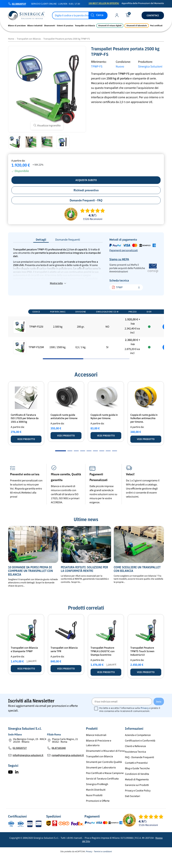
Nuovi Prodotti (94, 808)
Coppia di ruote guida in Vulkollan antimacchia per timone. (144, 431)
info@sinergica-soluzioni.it (28, 768)
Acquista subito (86, 180)
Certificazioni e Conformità (140, 753)
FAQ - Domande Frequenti (139, 770)
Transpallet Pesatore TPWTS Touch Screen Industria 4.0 (142, 664)
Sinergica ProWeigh (97, 797)
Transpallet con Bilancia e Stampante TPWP (24, 662)
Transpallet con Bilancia (99, 769)
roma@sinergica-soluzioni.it (68, 768)
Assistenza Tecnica (135, 764)
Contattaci (153, 15)
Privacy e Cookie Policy (138, 803)
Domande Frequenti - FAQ (86, 200)
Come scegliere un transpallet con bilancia (137, 581)
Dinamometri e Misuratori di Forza (105, 763)
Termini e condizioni (103, 864)
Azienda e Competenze (138, 748)
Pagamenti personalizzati (124, 250)
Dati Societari (133, 809)
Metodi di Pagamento (137, 792)
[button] (61, 463)
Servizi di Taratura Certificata (102, 791)
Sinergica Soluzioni (150, 67)
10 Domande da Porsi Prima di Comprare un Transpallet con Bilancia (30, 583)
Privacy (145, 721)
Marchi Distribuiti (96, 802)
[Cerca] (80, 15)
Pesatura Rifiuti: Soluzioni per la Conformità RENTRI (84, 581)
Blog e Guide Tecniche (137, 781)
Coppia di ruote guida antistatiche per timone (64, 429)
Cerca (100, 15)
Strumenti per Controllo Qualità (104, 774)
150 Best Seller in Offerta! (104, 3)
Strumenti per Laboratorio (101, 780)
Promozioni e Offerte (98, 813)
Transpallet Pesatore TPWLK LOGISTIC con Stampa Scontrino (103, 664)
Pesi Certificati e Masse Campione (105, 786)
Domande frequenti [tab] (68, 240)
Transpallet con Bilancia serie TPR (64, 662)
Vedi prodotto (26, 452)
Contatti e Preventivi (136, 775)
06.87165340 (59, 760)
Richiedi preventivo (86, 190)
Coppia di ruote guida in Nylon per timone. (104, 429)
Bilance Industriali (96, 748)
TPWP (117, 287)
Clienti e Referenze (135, 759)
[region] (86, 346)
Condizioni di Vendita (137, 786)
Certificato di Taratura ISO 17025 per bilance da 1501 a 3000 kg (25, 431)
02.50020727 (19, 4)
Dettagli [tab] (41, 240)
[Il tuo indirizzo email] (122, 714)
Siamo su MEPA (119, 259)
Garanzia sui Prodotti (137, 798)
